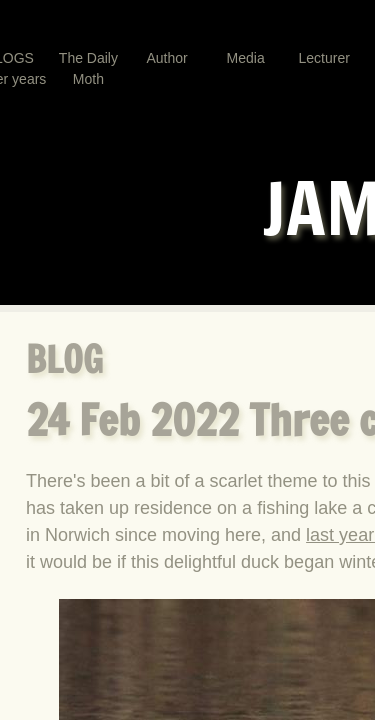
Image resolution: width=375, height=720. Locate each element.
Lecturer (324, 58)
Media (246, 58)
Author (166, 58)
